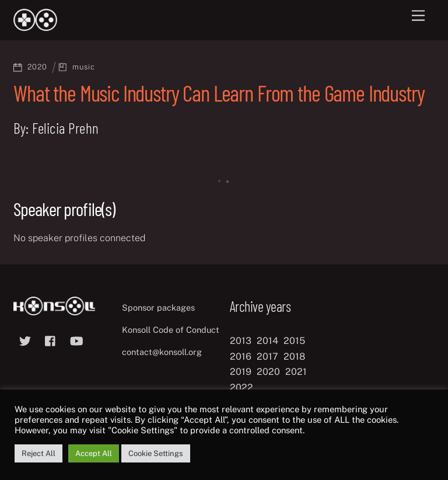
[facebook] (51, 340)
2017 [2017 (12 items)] (267, 356)
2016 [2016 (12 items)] (241, 356)
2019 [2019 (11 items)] (241, 372)
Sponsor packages (158, 307)
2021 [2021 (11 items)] (296, 372)
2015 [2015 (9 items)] (294, 341)
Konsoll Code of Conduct (171, 330)
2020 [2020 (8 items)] (268, 372)
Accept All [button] (94, 453)
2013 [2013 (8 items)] (241, 341)
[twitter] (25, 340)
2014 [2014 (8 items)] (267, 341)
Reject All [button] (38, 453)
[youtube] (76, 340)
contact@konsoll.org (162, 352)
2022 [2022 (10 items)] (242, 387)
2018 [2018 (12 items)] (294, 356)
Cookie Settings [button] (156, 453)
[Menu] (418, 16)
